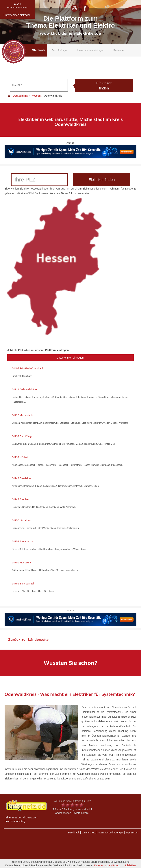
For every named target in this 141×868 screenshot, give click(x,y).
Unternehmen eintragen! (71, 358)
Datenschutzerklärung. (107, 865)
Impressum (132, 833)
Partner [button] (119, 50)
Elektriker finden (104, 86)
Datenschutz (89, 833)
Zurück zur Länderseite (28, 640)
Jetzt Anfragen (60, 50)
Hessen (36, 96)
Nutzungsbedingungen (111, 833)
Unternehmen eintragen (91, 50)
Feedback (74, 833)
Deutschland (18, 96)
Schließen (130, 865)
